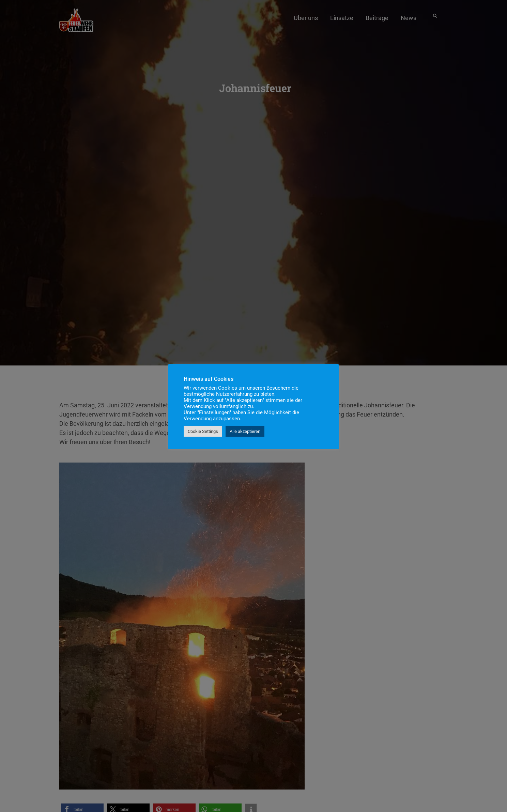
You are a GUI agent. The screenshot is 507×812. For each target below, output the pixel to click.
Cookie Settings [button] (203, 431)
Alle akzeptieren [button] (245, 431)
